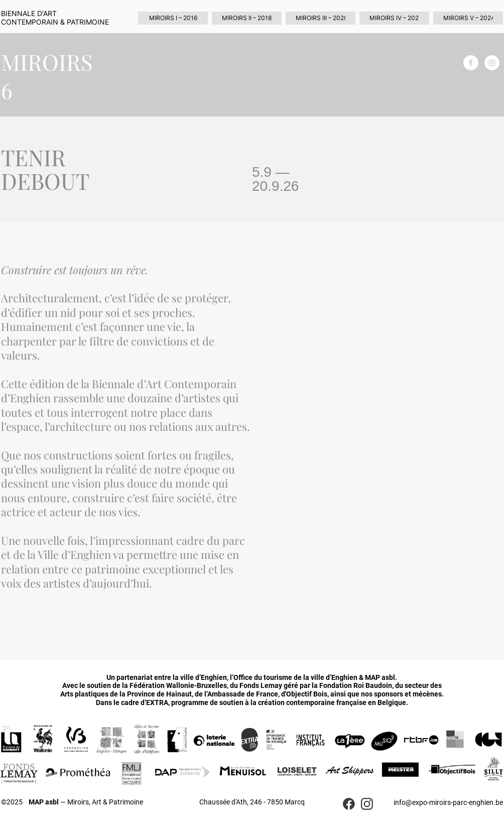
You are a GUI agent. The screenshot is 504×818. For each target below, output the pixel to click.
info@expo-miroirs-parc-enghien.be (448, 802)
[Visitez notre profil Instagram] (492, 63)
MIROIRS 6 (47, 76)
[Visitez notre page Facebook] (471, 63)
